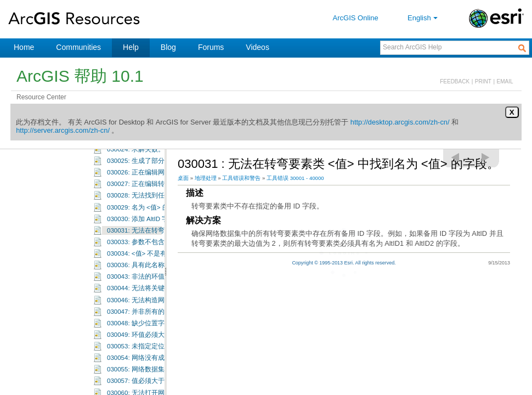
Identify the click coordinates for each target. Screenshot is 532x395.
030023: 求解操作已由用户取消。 (155, 156)
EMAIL (505, 81)
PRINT (483, 81)
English (424, 18)
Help (131, 47)
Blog (168, 47)
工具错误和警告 (241, 178)
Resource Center (41, 97)
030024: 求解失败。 (136, 168)
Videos (257, 47)
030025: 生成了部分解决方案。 (152, 179)
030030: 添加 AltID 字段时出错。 (154, 238)
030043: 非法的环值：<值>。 (149, 295)
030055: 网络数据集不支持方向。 (155, 388)
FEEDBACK (455, 81)
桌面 (183, 178)
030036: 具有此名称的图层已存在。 (159, 284)
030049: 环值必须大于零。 (146, 353)
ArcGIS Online (356, 18)
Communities (78, 47)
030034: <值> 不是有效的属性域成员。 (163, 272)
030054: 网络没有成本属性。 (149, 376)
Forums (211, 47)
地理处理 (206, 178)
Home (24, 47)
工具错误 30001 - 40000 (295, 178)
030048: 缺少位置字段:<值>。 (150, 342)
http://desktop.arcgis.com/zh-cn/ (400, 122)
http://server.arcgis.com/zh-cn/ (63, 130)
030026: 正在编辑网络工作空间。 (155, 191)
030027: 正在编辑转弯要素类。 (152, 202)
